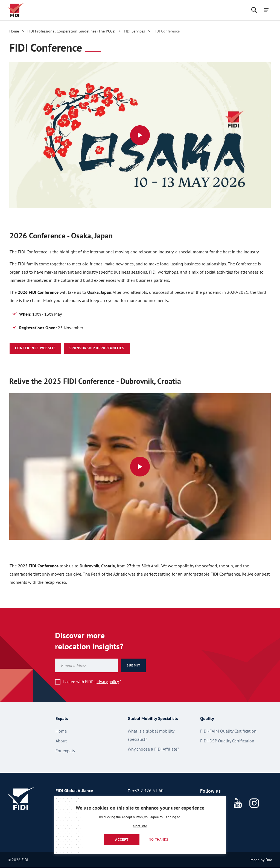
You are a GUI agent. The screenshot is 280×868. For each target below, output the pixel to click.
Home (14, 31)
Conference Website (35, 348)
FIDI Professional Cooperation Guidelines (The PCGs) (71, 31)
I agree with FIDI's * (92, 682)
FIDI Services (134, 31)
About (61, 741)
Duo (269, 860)
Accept (122, 839)
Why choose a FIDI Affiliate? (153, 749)
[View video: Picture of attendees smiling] (140, 466)
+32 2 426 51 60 (148, 790)
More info (140, 826)
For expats (65, 751)
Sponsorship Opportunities (97, 348)
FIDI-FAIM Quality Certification (228, 731)
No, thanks (158, 839)
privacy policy (107, 682)
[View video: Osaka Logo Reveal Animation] (140, 135)
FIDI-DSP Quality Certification (227, 741)
